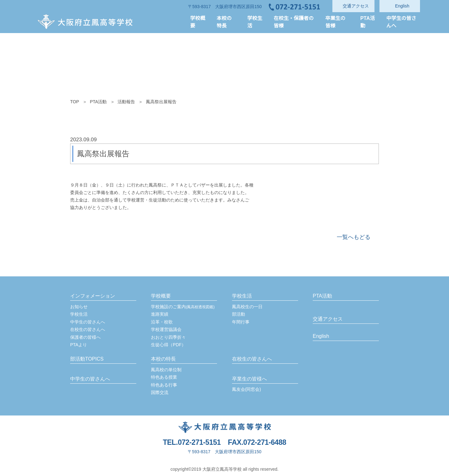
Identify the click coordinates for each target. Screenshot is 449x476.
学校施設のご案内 (183, 307)
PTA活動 (98, 102)
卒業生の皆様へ (249, 379)
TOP (75, 102)
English (321, 336)
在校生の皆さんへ (88, 329)
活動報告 (126, 102)
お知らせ (79, 307)
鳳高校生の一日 (247, 307)
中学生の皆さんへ (88, 322)
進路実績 (160, 314)
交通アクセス (328, 319)
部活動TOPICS (87, 359)
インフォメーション (93, 296)
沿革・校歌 (162, 322)
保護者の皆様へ (85, 337)
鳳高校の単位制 (166, 370)
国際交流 (160, 392)
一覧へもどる (354, 237)
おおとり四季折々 (168, 337)
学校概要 (161, 296)
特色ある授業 (164, 377)
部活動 (239, 314)
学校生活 (79, 314)
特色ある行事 (164, 385)
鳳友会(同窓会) (247, 389)
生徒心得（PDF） (168, 345)
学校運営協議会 (166, 329)
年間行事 (241, 322)
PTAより (79, 345)
